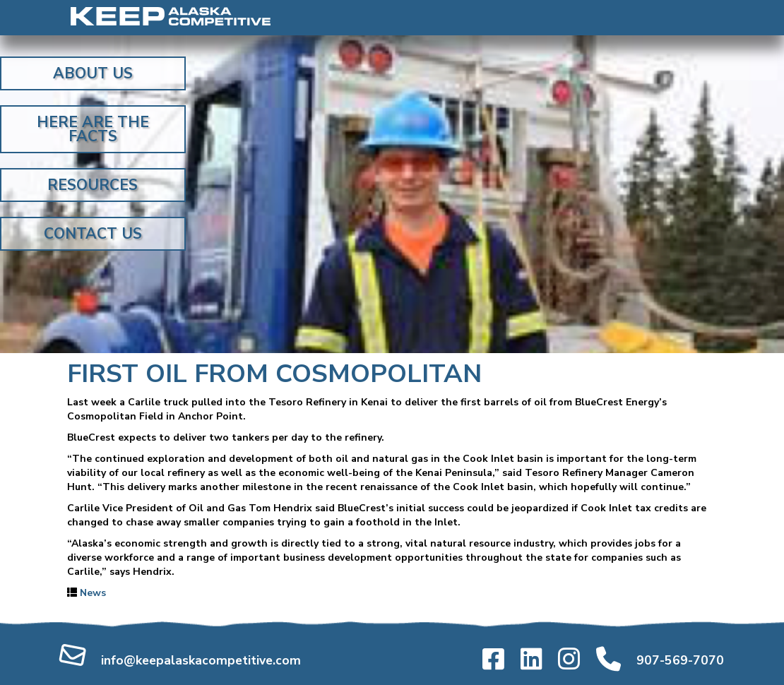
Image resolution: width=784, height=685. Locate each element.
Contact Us (93, 234)
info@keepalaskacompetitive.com (201, 660)
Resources (93, 185)
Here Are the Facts (93, 129)
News (93, 593)
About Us (93, 73)
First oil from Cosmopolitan (274, 374)
